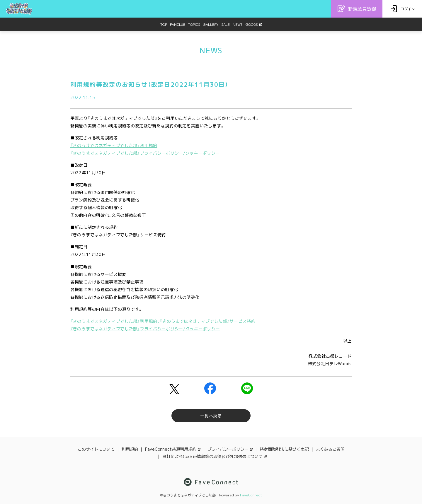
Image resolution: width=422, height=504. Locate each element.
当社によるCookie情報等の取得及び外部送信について (215, 456)
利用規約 (130, 449)
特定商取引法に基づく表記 (284, 449)
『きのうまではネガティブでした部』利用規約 (114, 145)
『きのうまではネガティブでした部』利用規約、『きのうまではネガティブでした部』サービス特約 (163, 321)
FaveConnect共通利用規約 (173, 449)
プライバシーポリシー (230, 449)
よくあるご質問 (330, 449)
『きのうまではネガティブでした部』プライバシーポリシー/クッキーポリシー (145, 153)
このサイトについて (96, 449)
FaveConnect (251, 495)
